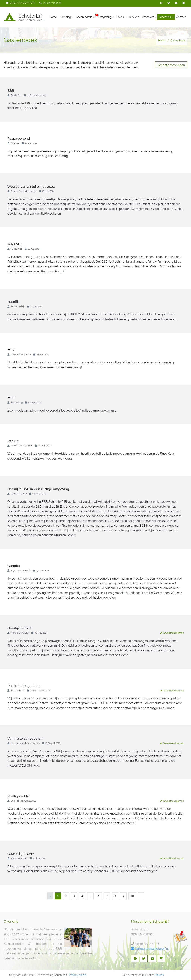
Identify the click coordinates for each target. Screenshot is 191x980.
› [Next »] (141, 896)
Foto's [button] (120, 17)
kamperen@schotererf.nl (150, 949)
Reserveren (149, 17)
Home (53, 17)
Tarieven (134, 17)
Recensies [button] (165, 17)
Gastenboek (178, 41)
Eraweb (159, 975)
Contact (181, 17)
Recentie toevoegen (171, 65)
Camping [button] (65, 17)
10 (132, 896)
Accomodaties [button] (85, 17)
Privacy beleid (78, 975)
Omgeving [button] (105, 17)
